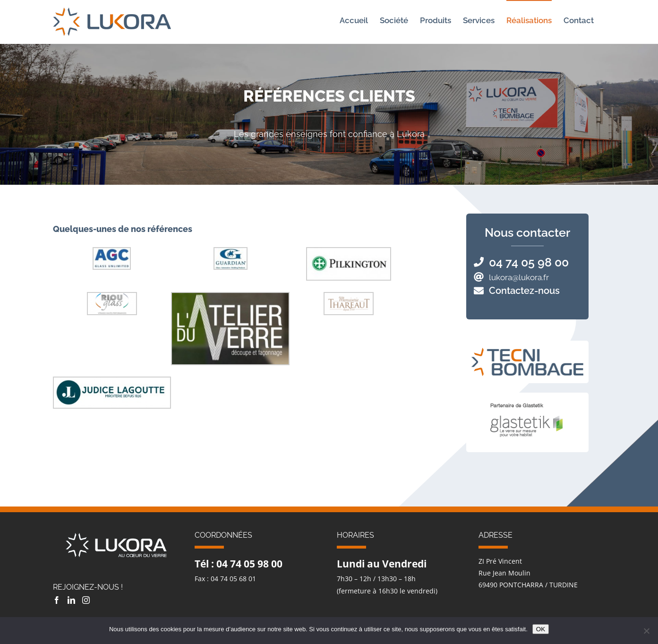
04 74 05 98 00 (529, 262)
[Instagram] (86, 600)
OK (541, 629)
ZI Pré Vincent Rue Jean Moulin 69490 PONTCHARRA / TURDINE (528, 573)
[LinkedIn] (71, 600)
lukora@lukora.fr (519, 277)
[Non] (646, 631)
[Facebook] (57, 600)
